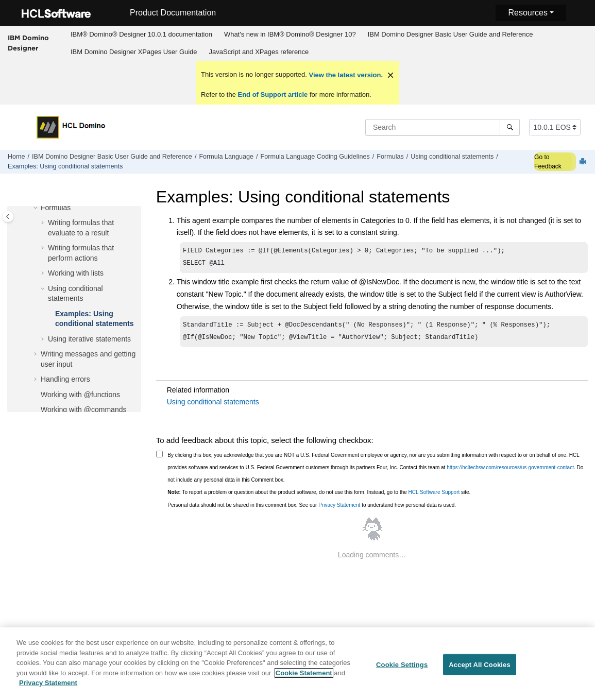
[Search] (510, 127)
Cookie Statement (304, 681)
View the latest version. (345, 75)
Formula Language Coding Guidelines (315, 157)
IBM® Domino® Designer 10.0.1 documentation (141, 34)
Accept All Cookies (480, 672)
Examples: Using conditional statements (65, 166)
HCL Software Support (434, 496)
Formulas (390, 157)
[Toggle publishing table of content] (8, 217)
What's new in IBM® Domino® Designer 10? (290, 34)
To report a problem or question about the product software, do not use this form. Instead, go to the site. (319, 496)
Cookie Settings (402, 672)
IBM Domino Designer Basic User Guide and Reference (450, 34)
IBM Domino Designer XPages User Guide (134, 52)
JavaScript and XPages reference (259, 52)
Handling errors (65, 379)
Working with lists (76, 273)
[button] (37, 208)
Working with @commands (83, 409)
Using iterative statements (89, 339)
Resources (528, 13)
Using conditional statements (452, 157)
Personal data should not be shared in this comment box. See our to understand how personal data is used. (312, 509)
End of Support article (273, 95)
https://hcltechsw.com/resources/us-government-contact (510, 472)
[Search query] (443, 127)
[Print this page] (584, 162)
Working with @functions (80, 395)
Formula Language (226, 157)
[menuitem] (141, 35)
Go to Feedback (548, 162)
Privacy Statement (339, 509)
